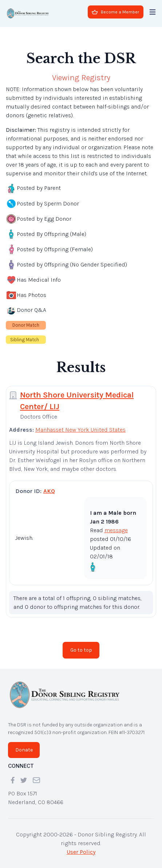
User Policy (81, 852)
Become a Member (115, 12)
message (116, 530)
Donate (24, 750)
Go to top (81, 650)
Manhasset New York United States (80, 430)
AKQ (49, 491)
